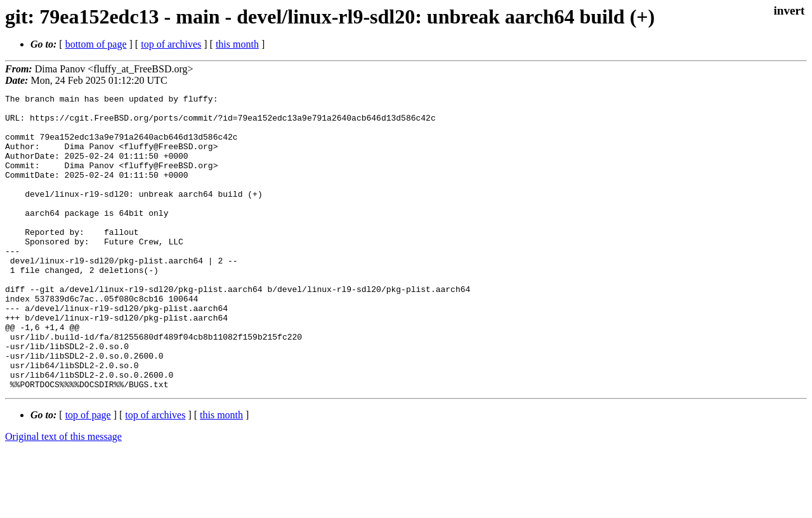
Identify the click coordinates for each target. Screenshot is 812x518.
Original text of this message (63, 495)
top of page (88, 474)
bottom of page (96, 44)
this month (237, 44)
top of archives (171, 44)
